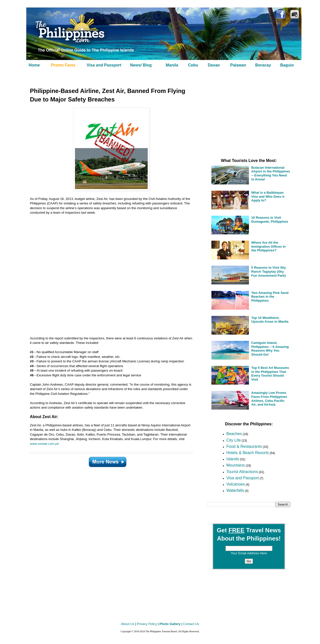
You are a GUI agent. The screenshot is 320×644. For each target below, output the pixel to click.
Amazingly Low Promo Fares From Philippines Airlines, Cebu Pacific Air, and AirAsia (269, 399)
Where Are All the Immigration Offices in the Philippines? (268, 246)
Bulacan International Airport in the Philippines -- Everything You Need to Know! (271, 173)
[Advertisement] (105, 273)
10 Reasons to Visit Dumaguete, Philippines (270, 220)
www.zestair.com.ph (45, 444)
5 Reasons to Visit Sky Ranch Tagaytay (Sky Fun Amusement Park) (269, 271)
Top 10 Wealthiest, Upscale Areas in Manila (270, 320)
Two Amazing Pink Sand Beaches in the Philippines (270, 297)
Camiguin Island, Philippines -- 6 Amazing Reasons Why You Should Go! (270, 349)
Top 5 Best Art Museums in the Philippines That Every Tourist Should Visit (270, 374)
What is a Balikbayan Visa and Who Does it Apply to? (268, 196)
